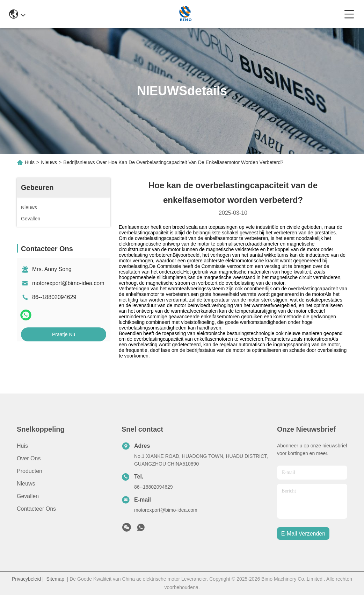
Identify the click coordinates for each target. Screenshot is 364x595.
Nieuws (49, 162)
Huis (30, 162)
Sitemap (55, 579)
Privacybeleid (26, 579)
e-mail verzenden (303, 534)
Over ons (29, 458)
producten (30, 471)
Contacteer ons (36, 509)
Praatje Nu (64, 334)
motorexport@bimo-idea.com (68, 283)
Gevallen (28, 496)
